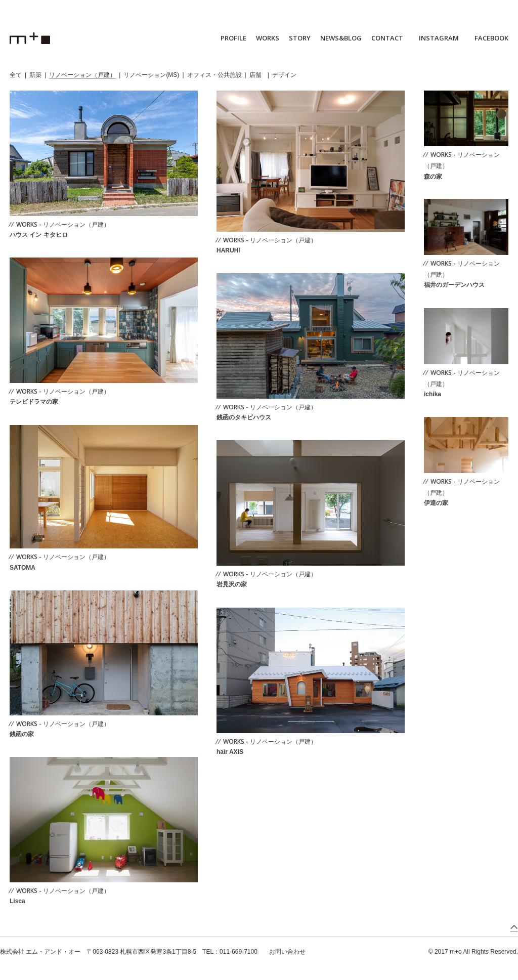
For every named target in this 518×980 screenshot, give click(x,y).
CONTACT (387, 38)
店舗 (255, 75)
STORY (300, 38)
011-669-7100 (239, 952)
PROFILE (233, 38)
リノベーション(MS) (151, 75)
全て (16, 75)
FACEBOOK (491, 38)
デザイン (284, 75)
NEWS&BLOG (341, 38)
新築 (35, 75)
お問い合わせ (287, 952)
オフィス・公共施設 (214, 75)
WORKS (268, 38)
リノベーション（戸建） (82, 75)
